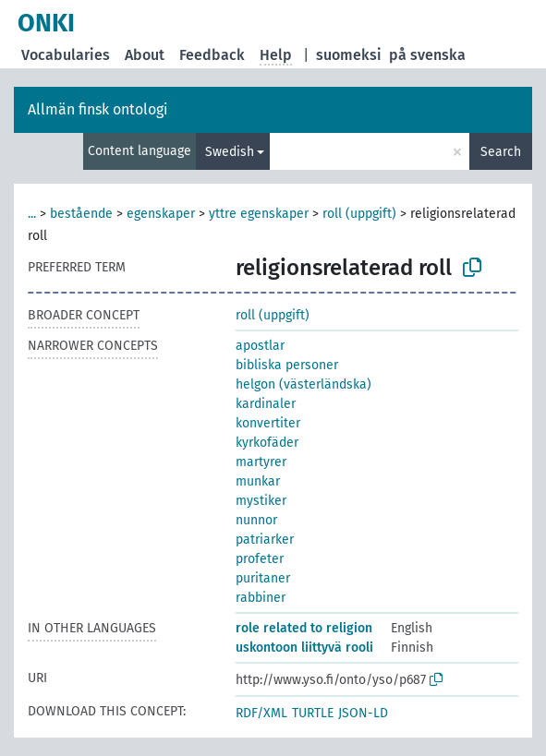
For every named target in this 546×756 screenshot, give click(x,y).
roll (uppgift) (359, 214)
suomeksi (349, 55)
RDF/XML (261, 713)
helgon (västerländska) (303, 384)
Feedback (212, 55)
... (32, 214)
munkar (258, 481)
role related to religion (304, 628)
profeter (260, 559)
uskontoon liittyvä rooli (304, 648)
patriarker (265, 540)
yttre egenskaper (259, 214)
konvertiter (268, 423)
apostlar (260, 346)
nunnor (256, 520)
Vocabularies (66, 55)
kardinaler (266, 404)
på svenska (427, 55)
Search (501, 152)
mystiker (261, 501)
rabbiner (261, 598)
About (145, 55)
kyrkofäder (267, 443)
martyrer (261, 462)
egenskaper (161, 214)
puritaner (263, 578)
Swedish (230, 152)
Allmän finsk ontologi (98, 109)
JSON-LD (363, 713)
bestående (81, 214)
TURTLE (313, 713)
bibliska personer (287, 365)
